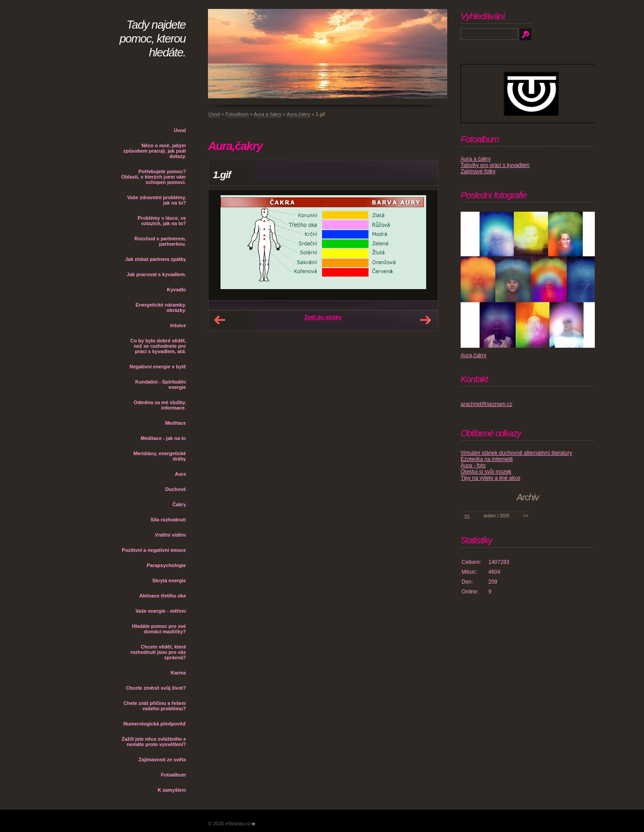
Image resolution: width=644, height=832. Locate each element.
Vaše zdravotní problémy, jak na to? (157, 200)
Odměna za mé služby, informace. (160, 405)
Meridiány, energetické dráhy (160, 456)
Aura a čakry (268, 114)
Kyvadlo (176, 290)
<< (467, 516)
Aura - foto (473, 465)
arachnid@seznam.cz (487, 404)
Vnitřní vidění (170, 535)
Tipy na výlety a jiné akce (491, 478)
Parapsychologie (166, 565)
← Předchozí (220, 320)
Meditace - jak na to (163, 438)
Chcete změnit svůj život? (156, 688)
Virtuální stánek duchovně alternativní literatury (516, 453)
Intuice (178, 325)
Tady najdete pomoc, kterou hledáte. (153, 38)
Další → (425, 320)
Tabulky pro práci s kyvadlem (495, 165)
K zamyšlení (172, 790)
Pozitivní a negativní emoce (154, 550)
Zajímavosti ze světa (162, 759)
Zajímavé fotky (478, 171)
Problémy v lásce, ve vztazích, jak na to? (162, 221)
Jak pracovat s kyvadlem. (156, 274)
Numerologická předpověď (155, 724)
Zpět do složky (323, 317)
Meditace (176, 423)
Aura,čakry (299, 114)
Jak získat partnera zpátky (156, 259)
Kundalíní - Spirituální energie (161, 384)
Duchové (176, 489)
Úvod (180, 130)
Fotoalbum (174, 775)
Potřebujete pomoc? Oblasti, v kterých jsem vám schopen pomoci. (154, 177)
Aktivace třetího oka (163, 596)
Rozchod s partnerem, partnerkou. (160, 241)
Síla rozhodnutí (168, 520)
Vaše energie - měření (161, 611)
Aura (180, 474)
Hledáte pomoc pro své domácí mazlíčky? (159, 629)
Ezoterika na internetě (487, 459)
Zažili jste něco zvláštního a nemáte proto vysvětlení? (154, 742)
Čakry (179, 504)
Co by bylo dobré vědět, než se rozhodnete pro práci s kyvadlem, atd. (158, 346)
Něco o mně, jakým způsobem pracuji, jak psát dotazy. (155, 151)
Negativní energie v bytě (158, 367)
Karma (178, 673)
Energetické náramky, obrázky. (161, 307)
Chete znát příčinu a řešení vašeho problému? (155, 706)
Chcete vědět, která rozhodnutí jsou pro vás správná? (158, 652)
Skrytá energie (169, 580)
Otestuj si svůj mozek (486, 472)
